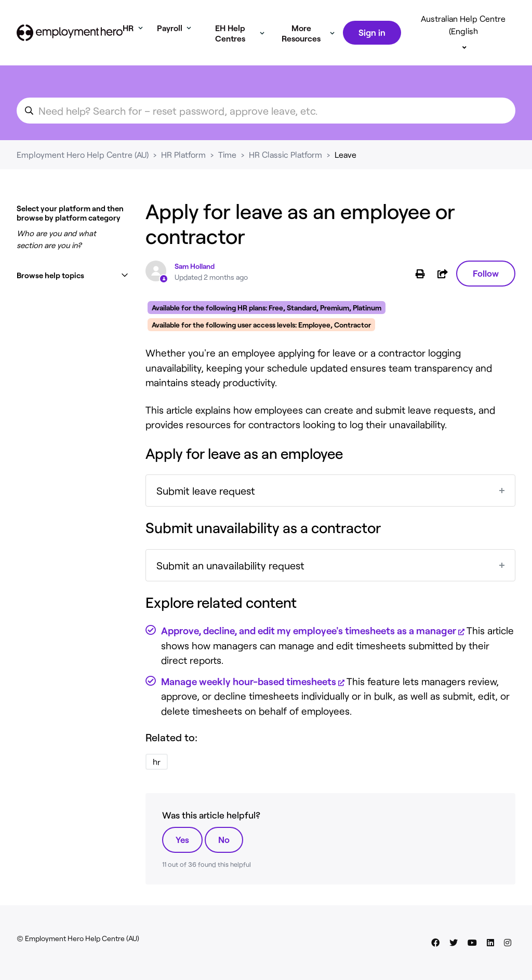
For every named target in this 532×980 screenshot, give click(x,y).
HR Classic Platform (285, 154)
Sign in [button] (372, 32)
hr (157, 762)
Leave (345, 154)
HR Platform (183, 154)
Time (227, 154)
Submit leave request (206, 491)
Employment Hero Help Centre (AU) (83, 154)
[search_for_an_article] (266, 111)
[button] (73, 275)
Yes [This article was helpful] (182, 839)
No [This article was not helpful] (224, 839)
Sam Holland (195, 266)
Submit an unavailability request (230, 565)
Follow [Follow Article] (486, 273)
